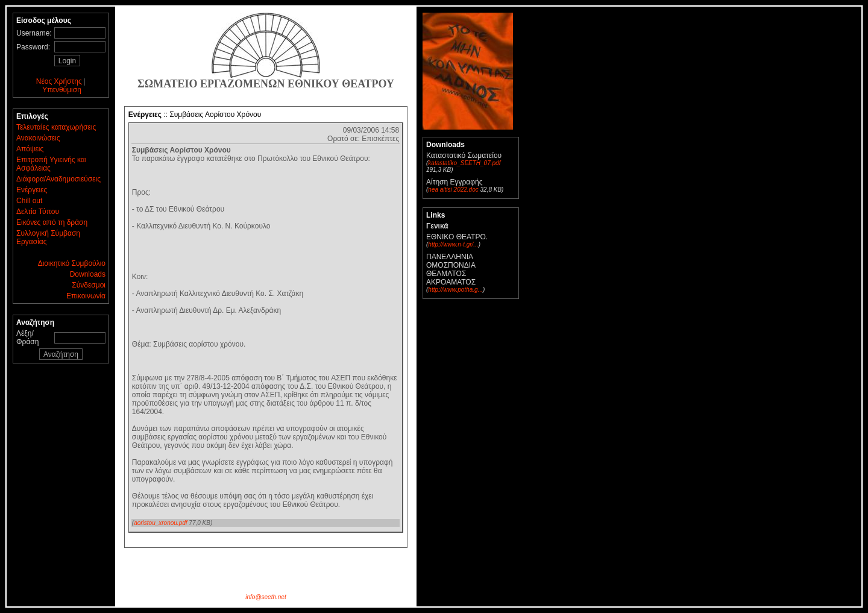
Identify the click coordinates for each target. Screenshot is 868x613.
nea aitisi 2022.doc (453, 190)
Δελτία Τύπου (38, 212)
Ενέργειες (32, 190)
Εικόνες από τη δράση (52, 222)
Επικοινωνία (86, 296)
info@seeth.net (266, 597)
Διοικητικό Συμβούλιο (72, 263)
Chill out (29, 201)
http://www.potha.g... (455, 290)
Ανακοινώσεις (38, 138)
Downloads (88, 274)
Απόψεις (30, 149)
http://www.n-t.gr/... (453, 244)
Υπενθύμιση (62, 90)
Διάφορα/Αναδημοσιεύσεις (58, 179)
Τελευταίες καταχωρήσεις (56, 127)
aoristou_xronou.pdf (160, 523)
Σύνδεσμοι (89, 285)
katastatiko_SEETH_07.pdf (464, 163)
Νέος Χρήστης (59, 81)
